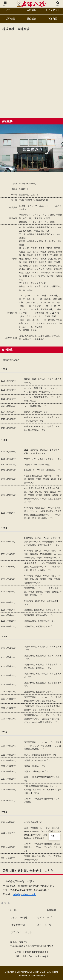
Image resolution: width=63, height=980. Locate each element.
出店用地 (12, 910)
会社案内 (51, 910)
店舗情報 (31, 10)
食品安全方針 (18, 925)
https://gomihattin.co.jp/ (36, 956)
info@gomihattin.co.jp (25, 894)
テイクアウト (52, 10)
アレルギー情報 (19, 918)
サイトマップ (44, 918)
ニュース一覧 (44, 925)
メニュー (10, 10)
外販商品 (52, 19)
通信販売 (31, 19)
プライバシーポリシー (23, 932)
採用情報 (10, 19)
